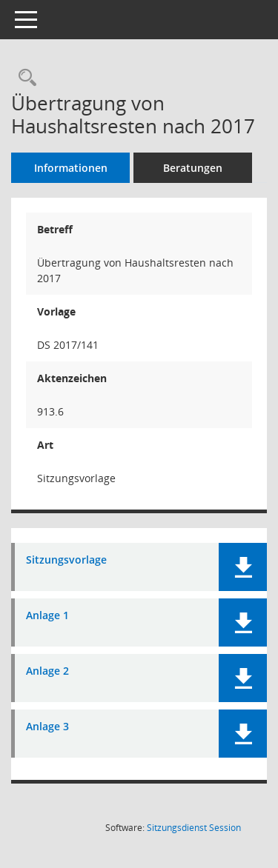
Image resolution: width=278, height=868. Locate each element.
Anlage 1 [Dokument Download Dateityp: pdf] (47, 616)
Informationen (71, 168)
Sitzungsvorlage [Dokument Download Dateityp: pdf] (66, 560)
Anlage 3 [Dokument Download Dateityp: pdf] (47, 727)
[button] (243, 567)
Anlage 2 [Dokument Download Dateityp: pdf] (47, 671)
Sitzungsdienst (194, 828)
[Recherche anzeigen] (24, 78)
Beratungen (193, 168)
